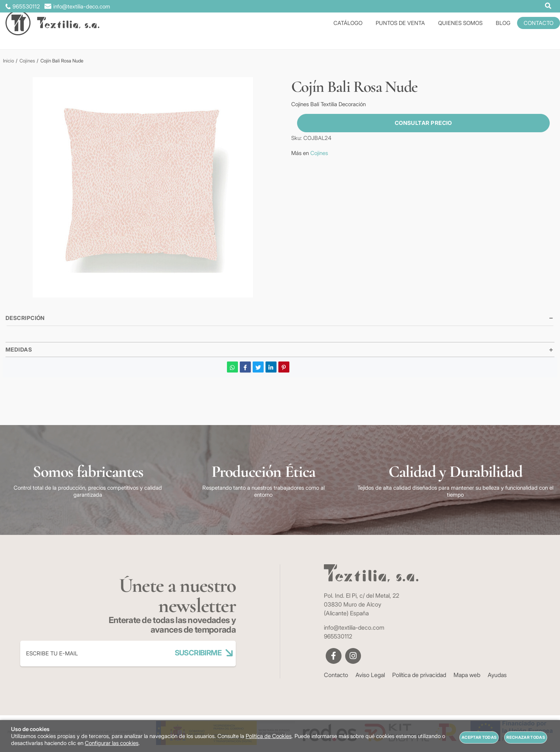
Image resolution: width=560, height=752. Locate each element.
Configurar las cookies (112, 743)
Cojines (319, 153)
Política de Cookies (269, 736)
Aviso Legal (370, 675)
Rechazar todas (526, 737)
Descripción (25, 318)
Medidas (19, 350)
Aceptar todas (479, 737)
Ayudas (497, 675)
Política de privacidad (419, 675)
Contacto (336, 675)
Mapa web (467, 675)
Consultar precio (417, 123)
